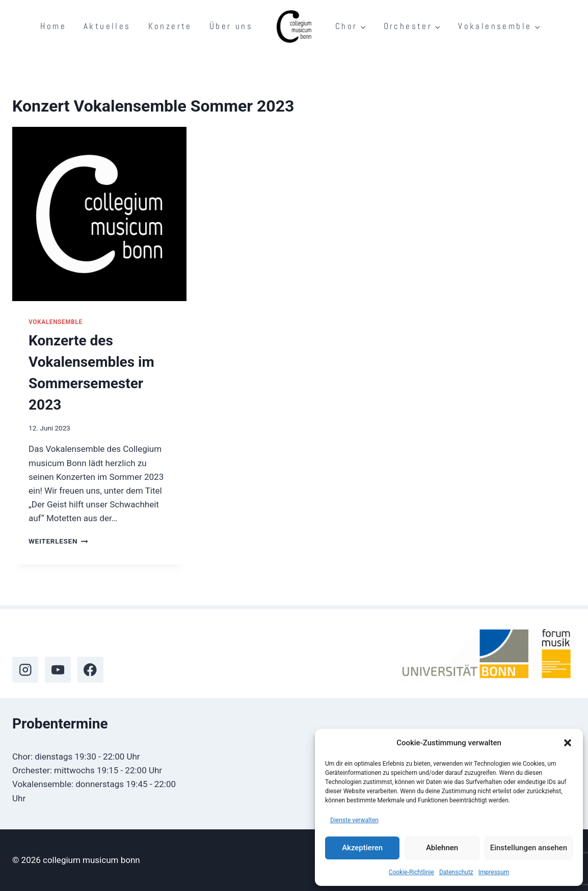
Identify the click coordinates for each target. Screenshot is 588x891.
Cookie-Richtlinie (411, 872)
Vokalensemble (56, 322)
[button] (568, 743)
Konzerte (170, 26)
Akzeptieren (362, 848)
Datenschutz (456, 872)
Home (53, 26)
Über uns (231, 26)
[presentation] (99, 214)
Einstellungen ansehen (529, 848)
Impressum (494, 872)
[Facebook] (90, 670)
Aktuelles (107, 26)
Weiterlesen (58, 541)
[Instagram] (25, 670)
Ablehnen (442, 848)
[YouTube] (58, 670)
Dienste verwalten (354, 820)
